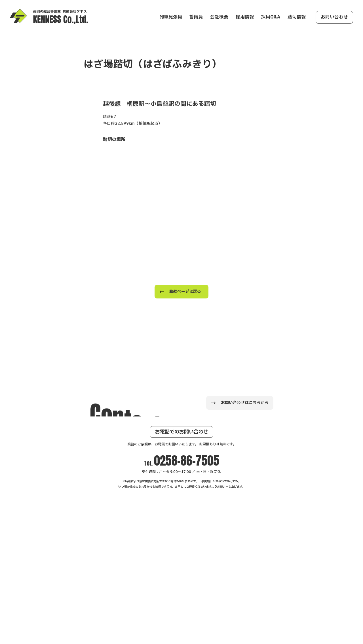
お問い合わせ (334, 17)
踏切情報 (297, 17)
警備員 (196, 17)
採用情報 (245, 17)
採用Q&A (271, 17)
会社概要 (219, 17)
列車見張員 (171, 17)
